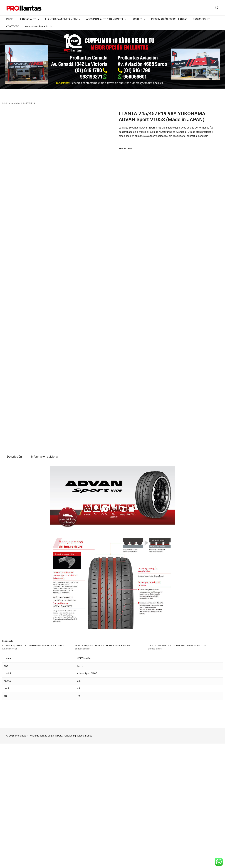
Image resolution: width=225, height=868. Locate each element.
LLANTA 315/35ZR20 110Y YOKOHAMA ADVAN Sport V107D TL (33, 770)
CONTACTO (13, 27)
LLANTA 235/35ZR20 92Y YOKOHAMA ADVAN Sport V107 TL (105, 770)
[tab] (14, 581)
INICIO (10, 19)
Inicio (5, 104)
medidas (15, 104)
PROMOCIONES (202, 19)
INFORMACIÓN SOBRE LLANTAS (169, 19)
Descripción (14, 581)
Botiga (89, 860)
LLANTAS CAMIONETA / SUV (61, 19)
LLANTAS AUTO (28, 19)
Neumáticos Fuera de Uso (39, 27)
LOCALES (137, 19)
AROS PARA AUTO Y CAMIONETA (105, 19)
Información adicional (45, 581)
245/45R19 (29, 104)
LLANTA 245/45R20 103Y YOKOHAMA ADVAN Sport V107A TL (178, 770)
